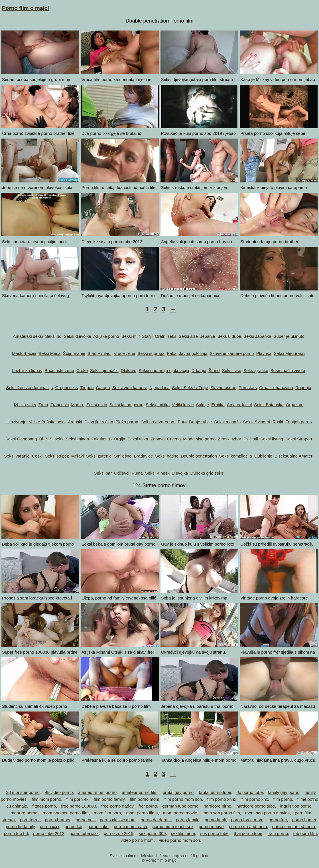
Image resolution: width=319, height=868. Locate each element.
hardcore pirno (217, 806)
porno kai (74, 827)
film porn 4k (78, 799)
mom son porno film (221, 813)
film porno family (109, 799)
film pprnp (283, 799)
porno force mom (247, 820)
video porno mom (137, 840)
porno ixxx (50, 827)
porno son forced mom (294, 827)
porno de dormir (156, 820)
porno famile (188, 820)
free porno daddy (117, 806)
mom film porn (107, 813)
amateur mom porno (97, 792)
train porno (278, 833)
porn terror (30, 820)
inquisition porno (296, 806)
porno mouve (211, 827)
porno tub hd (16, 833)
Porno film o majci (26, 8)
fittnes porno (44, 806)
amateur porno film (140, 792)
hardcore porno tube (256, 806)
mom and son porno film (66, 813)
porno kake (98, 827)
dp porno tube (250, 792)
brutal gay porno (178, 792)
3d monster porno (23, 792)
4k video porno (59, 792)
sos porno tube (215, 833)
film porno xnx (255, 799)
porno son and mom (248, 827)
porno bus (85, 820)
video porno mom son (179, 840)
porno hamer (304, 820)
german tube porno (180, 806)
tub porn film (305, 833)
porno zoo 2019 (119, 833)
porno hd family (20, 827)
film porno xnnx (222, 799)
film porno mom (144, 799)
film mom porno (46, 799)
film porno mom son (183, 799)
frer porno (148, 806)
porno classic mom (118, 820)
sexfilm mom (183, 833)
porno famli (215, 820)
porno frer (278, 820)
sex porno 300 (152, 833)
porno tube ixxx (84, 833)
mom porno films (142, 813)
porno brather (58, 820)
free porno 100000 (79, 806)
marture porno (24, 813)
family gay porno (284, 792)
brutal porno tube (215, 792)
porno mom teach (130, 827)
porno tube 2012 (49, 833)
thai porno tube (248, 833)
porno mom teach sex (173, 827)
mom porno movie (180, 813)
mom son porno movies (267, 813)
